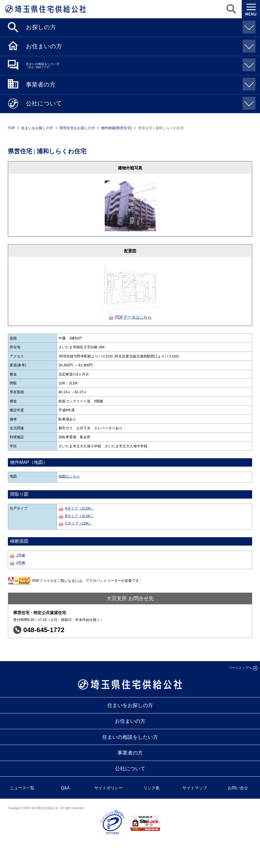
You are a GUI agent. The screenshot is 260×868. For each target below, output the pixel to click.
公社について (140, 102)
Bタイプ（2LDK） (80, 516)
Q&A (65, 788)
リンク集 (151, 788)
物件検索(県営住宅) (117, 128)
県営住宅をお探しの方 (77, 128)
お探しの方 (140, 26)
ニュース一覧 (22, 788)
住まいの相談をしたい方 (140, 64)
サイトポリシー (109, 788)
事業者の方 (140, 83)
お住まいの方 (140, 45)
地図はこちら (69, 476)
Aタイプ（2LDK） (80, 508)
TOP (12, 128)
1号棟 (21, 555)
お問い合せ (238, 788)
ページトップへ (240, 668)
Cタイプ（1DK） (79, 523)
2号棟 (21, 563)
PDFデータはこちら (133, 317)
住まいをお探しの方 (37, 128)
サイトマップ (195, 788)
